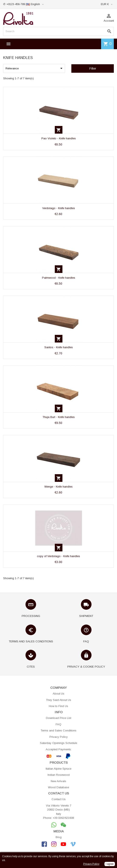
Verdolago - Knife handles (59, 208)
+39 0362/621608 (63, 818)
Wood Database (58, 787)
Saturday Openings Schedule (58, 743)
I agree (110, 864)
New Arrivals (58, 781)
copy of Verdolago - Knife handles (58, 556)
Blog (59, 837)
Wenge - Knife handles (58, 487)
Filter (93, 68)
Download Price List (58, 718)
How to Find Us (58, 706)
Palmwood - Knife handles (59, 278)
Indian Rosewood (59, 775)
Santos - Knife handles (59, 347)
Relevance (35, 68)
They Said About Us (58, 700)
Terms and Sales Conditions (58, 730)
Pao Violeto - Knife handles (59, 138)
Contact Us (59, 799)
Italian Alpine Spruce (58, 769)
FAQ (58, 724)
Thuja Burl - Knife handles (59, 417)
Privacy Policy (59, 737)
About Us (58, 694)
